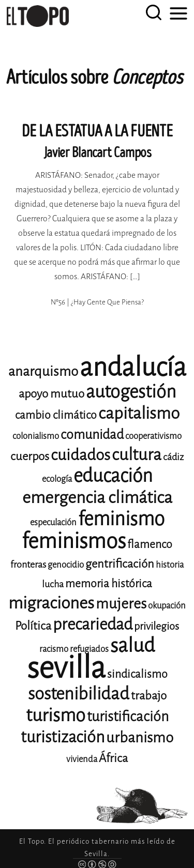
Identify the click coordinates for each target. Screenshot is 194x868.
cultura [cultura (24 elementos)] (137, 455)
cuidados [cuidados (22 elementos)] (80, 455)
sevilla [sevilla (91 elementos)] (66, 668)
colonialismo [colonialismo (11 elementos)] (36, 436)
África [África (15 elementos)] (113, 758)
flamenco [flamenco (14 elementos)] (150, 544)
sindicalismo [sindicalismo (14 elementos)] (137, 674)
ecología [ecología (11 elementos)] (57, 479)
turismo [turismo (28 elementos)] (56, 715)
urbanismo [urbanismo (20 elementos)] (140, 737)
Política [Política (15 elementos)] (33, 626)
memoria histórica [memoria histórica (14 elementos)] (109, 584)
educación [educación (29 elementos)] (113, 476)
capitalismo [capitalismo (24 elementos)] (139, 413)
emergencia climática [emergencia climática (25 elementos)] (97, 498)
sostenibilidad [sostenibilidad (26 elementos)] (79, 694)
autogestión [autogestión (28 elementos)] (131, 392)
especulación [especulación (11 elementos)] (53, 522)
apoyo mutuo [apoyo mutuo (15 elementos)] (51, 394)
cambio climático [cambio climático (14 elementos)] (56, 415)
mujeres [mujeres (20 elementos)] (121, 604)
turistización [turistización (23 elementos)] (63, 737)
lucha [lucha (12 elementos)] (53, 584)
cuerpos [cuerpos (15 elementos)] (30, 456)
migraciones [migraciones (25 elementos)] (51, 603)
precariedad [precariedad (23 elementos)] (93, 624)
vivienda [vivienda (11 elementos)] (82, 759)
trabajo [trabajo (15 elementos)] (149, 696)
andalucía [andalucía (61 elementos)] (133, 367)
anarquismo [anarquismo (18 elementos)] (43, 371)
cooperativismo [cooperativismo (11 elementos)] (153, 436)
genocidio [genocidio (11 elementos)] (66, 565)
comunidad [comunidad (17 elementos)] (92, 435)
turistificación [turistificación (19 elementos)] (128, 717)
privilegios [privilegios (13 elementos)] (156, 626)
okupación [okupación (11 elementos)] (167, 606)
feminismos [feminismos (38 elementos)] (74, 541)
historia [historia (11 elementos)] (170, 565)
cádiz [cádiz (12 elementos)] (173, 457)
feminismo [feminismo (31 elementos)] (121, 519)
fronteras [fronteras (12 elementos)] (28, 565)
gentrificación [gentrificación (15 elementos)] (120, 564)
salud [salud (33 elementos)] (132, 645)
